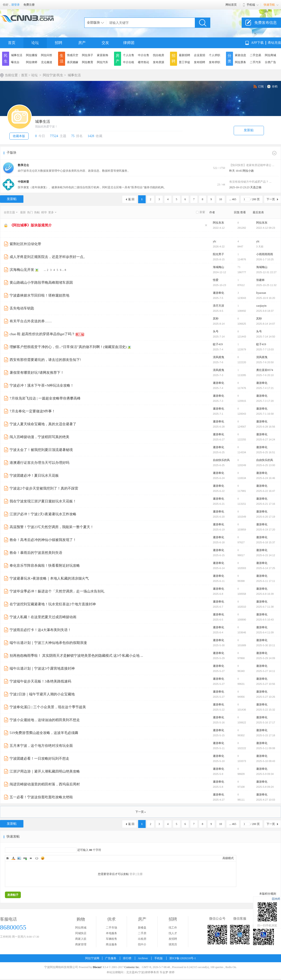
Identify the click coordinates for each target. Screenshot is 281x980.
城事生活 (17, 55)
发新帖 (12, 199)
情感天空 (73, 55)
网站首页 (231, 5)
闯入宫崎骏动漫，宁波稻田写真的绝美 (39, 437)
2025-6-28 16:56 (266, 427)
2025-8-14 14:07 (266, 324)
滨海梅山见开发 (22, 270)
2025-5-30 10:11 (266, 645)
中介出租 (129, 62)
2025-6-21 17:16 (266, 504)
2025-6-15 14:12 (266, 555)
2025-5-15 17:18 (266, 735)
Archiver (143, 958)
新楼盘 (142, 928)
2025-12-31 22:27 (266, 272)
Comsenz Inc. (132, 967)
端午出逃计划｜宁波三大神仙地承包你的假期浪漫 (48, 643)
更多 (51, 212)
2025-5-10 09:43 (266, 761)
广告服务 (111, 958)
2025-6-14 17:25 (266, 568)
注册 (140, 874)
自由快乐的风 (221, 460)
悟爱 (216, 280)
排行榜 (127, 958)
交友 (105, 43)
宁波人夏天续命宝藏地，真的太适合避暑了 (43, 424)
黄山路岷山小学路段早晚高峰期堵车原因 (41, 283)
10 (221, 199)
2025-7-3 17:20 (265, 401)
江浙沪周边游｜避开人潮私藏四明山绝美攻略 (45, 771)
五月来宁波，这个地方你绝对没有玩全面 (41, 746)
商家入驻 (81, 939)
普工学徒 (185, 62)
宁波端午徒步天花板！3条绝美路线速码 (40, 681)
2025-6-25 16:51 (266, 452)
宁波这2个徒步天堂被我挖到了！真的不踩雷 (44, 488)
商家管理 (81, 944)
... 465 (233, 199)
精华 (44, 212)
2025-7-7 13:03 (265, 349)
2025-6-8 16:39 (265, 594)
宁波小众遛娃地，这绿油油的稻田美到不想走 (45, 720)
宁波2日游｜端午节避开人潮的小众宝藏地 (42, 694)
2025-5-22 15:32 (266, 710)
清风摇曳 (218, 357)
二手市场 (111, 928)
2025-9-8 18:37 (265, 311)
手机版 (159, 958)
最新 (23, 212)
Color (13, 858)
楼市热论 (144, 62)
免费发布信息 (266, 23)
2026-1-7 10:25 (265, 259)
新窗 (202, 212)
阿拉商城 (270, 55)
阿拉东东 (218, 223)
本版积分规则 (268, 894)
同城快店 (81, 933)
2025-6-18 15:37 (266, 542)
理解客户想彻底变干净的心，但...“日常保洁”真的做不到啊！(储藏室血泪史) (68, 347)
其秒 (216, 319)
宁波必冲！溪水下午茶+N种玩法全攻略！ (42, 385)
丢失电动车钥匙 (22, 308)
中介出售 (144, 55)
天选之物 (256, 187)
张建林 (260, 280)
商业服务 (111, 944)
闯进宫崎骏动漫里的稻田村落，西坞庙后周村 (45, 784)
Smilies (43, 858)
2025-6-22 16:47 (266, 491)
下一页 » (141, 812)
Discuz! (97, 967)
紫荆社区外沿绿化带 (25, 244)
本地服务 (111, 933)
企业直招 (200, 55)
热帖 (37, 212)
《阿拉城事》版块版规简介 (31, 225)
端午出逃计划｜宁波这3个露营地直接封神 (42, 668)
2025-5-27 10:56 (266, 684)
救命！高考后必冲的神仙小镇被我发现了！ (43, 540)
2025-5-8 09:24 (265, 787)
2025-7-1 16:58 (265, 414)
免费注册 (29, 5)
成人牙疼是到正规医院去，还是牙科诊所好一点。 (48, 257)
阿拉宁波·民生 (53, 75)
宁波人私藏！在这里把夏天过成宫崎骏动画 (43, 617)
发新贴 (249, 130)
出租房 (142, 939)
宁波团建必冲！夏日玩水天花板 (34, 475)
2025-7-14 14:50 (266, 337)
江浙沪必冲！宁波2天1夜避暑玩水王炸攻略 (43, 514)
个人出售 (129, 55)
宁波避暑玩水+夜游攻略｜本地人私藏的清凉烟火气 (49, 578)
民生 (6, 58)
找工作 (173, 928)
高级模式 (228, 858)
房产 (82, 43)
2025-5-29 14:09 (266, 658)
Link (25, 858)
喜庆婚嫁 (73, 62)
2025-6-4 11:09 (265, 632)
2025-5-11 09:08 (266, 748)
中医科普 (23, 182)
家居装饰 (103, 55)
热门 (30, 212)
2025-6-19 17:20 (266, 530)
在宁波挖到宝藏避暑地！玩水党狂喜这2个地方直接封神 (53, 604)
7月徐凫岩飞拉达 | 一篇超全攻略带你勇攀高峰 (45, 398)
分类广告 (270, 62)
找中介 (142, 944)
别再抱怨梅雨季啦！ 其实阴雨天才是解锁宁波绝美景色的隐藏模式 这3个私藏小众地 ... (76, 656)
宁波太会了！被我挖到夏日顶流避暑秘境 (41, 450)
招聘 (59, 43)
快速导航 (269, 5)
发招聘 (173, 939)
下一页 (271, 199)
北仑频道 (47, 62)
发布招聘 (200, 62)
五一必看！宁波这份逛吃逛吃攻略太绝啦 (41, 797)
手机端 (251, 5)
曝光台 (15, 62)
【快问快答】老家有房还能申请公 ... (252, 165)
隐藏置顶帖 (206, 225)
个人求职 (214, 55)
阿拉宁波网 (92, 958)
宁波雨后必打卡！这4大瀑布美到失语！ (40, 630)
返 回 (131, 199)
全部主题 (9, 212)
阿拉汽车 (103, 62)
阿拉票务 (240, 62)
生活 (62, 58)
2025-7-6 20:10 (265, 375)
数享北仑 (23, 165)
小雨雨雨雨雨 (265, 254)
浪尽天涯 (218, 306)
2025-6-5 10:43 (265, 620)
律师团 (129, 43)
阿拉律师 (32, 62)
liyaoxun (261, 293)
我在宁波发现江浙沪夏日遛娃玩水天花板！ (43, 501)
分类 (229, 58)
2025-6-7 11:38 (265, 607)
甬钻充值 (274, 43)
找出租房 (159, 55)
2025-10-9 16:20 (266, 298)
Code (37, 858)
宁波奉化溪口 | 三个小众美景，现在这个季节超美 (48, 707)
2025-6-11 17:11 (266, 581)
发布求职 (214, 62)
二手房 (142, 933)
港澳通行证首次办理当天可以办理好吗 (39, 463)
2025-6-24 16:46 (266, 478)
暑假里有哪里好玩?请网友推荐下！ (37, 373)
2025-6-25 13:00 (266, 465)
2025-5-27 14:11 (266, 671)
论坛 (35, 43)
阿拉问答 (47, 55)
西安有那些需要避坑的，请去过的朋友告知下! (45, 360)
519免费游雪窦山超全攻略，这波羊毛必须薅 (44, 733)
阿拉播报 (32, 55)
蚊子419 (218, 344)
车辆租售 (111, 939)
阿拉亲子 (88, 55)
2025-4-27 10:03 (266, 800)
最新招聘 (185, 55)
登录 (132, 874)
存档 (275, 87)
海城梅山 (218, 267)
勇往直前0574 (265, 370)
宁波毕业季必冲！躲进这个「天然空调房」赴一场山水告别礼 (57, 591)
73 (239, 267)
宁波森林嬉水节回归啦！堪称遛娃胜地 (39, 295)
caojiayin (261, 306)
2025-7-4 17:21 (265, 388)
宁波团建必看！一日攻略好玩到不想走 (39, 759)
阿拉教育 (88, 62)
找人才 (173, 933)
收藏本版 (19, 136)
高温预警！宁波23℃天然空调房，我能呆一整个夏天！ (52, 527)
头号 (216, 331)
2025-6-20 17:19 (266, 517)
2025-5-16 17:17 (266, 722)
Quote (31, 858)
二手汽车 (255, 62)
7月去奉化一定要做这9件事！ (32, 411)
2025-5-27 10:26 (266, 697)
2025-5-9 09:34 (265, 774)
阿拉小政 (248, 171)
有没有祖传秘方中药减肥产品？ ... (250, 182)
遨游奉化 (218, 293)
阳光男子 (218, 254)
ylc (215, 241)
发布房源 (159, 62)
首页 (12, 43)
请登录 (15, 5)
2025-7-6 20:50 (265, 362)
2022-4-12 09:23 (266, 228)
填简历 (173, 944)
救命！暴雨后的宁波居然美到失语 (36, 553)
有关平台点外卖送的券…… (31, 321)
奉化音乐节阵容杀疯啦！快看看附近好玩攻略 (45, 566)
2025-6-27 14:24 (266, 439)
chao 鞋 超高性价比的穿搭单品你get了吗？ (42, 334)
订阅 (261, 87)
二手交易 (255, 55)
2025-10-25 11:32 (266, 285)
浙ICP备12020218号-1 (183, 958)
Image (19, 858)
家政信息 (240, 55)
